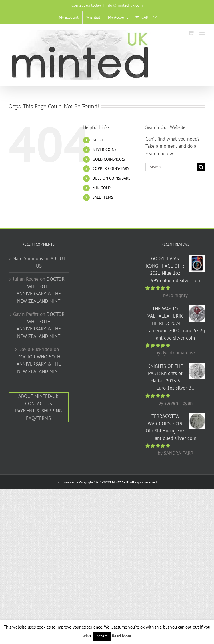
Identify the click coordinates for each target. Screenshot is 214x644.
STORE (98, 140)
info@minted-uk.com (124, 5)
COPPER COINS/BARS (111, 168)
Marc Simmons (28, 258)
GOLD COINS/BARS (109, 159)
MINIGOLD (102, 188)
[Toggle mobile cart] (191, 33)
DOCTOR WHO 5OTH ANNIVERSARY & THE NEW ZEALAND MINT (39, 364)
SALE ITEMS (103, 197)
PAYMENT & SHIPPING (38, 411)
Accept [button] (102, 636)
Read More (122, 636)
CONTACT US (39, 404)
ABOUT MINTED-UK (38, 396)
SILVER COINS (104, 149)
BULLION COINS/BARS (111, 178)
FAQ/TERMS (38, 418)
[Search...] (171, 167)
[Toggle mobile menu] (202, 33)
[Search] (201, 167)
